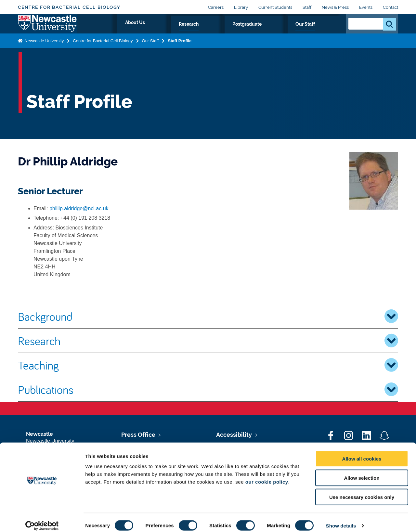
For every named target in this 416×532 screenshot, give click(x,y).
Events (366, 7)
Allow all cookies (362, 452)
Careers (216, 7)
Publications (208, 389)
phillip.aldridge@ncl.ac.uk (79, 208)
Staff (307, 7)
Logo (48, 30)
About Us (213, 32)
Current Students (275, 7)
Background (208, 316)
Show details (341, 519)
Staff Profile (180, 53)
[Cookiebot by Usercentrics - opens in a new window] (42, 519)
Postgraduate (286, 32)
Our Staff (325, 32)
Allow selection (362, 471)
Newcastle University (44, 53)
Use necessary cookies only (362, 491)
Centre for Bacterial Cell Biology (69, 7)
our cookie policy (267, 475)
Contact (390, 7)
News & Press (335, 7)
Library (241, 7)
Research (247, 32)
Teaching (208, 365)
